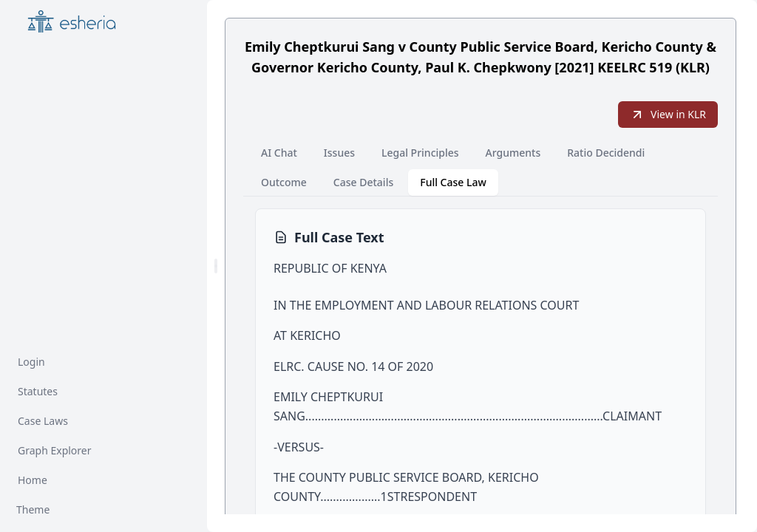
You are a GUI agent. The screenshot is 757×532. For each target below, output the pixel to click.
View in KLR (668, 115)
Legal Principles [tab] (420, 153)
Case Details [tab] (363, 182)
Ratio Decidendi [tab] (606, 153)
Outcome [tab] (284, 182)
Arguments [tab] (513, 153)
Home (33, 480)
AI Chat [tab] (279, 153)
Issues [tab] (339, 153)
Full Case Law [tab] (453, 182)
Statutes (38, 391)
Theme (33, 509)
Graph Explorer (55, 450)
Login (31, 362)
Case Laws (43, 421)
